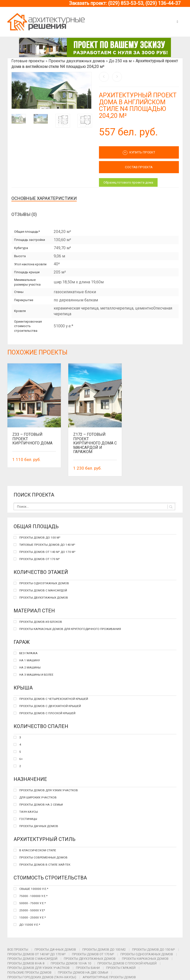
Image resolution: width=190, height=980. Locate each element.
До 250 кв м (120, 61)
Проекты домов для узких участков (38, 968)
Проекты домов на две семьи (83, 972)
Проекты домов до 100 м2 (104, 949)
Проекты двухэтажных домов (77, 61)
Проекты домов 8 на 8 (26, 963)
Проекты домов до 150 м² (154, 949)
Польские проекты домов (29, 972)
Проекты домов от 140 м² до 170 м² (36, 954)
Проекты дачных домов (55, 949)
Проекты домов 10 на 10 (71, 963)
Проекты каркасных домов (145, 959)
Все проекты (18, 949)
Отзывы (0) (24, 214)
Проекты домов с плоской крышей (127, 963)
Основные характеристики (44, 198)
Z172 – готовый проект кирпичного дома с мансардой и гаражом (95, 443)
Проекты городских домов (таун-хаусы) (42, 977)
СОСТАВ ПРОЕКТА (139, 167)
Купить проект (139, 153)
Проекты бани (88, 968)
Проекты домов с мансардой (32, 959)
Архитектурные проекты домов (109, 977)
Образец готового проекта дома (128, 182)
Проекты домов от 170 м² (93, 954)
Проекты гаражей (121, 968)
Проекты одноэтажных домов (147, 954)
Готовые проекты (28, 61)
